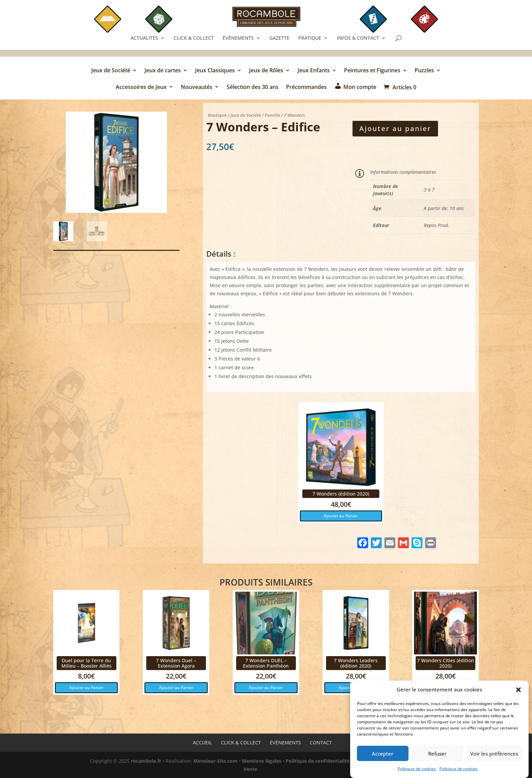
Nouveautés (197, 87)
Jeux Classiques (215, 71)
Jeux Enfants (314, 71)
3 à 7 (429, 190)
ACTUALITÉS (144, 38)
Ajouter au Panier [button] (341, 516)
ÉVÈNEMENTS (238, 38)
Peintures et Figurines (372, 71)
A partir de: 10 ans (444, 208)
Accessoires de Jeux (141, 87)
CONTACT (321, 743)
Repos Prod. (436, 225)
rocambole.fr (146, 761)
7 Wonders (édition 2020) (341, 494)
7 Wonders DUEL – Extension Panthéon (266, 663)
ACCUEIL (202, 743)
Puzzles (424, 71)
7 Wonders (294, 115)
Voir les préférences (494, 758)
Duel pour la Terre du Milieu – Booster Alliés (87, 663)
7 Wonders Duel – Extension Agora (176, 663)
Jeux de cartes (163, 71)
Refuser (437, 758)
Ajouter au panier (395, 128)
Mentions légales (262, 761)
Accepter (383, 758)
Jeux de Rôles (266, 71)
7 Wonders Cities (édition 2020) (445, 663)
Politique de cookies (417, 773)
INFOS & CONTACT (358, 38)
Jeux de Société (111, 71)
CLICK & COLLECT (194, 38)
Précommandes (306, 87)
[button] (518, 694)
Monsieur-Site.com (215, 761)
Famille (272, 115)
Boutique (217, 115)
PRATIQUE (310, 38)
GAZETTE (279, 38)
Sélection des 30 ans (253, 87)
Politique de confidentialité (318, 761)
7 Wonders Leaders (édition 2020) (356, 663)
